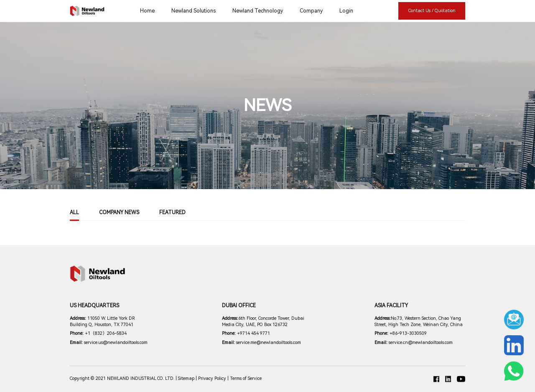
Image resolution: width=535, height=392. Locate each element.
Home (147, 11)
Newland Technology (258, 11)
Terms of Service (246, 378)
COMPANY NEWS (119, 212)
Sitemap (186, 378)
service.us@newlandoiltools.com (109, 343)
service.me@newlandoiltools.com (261, 343)
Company (311, 11)
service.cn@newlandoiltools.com (414, 343)
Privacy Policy (212, 378)
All (74, 212)
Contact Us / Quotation (432, 11)
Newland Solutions (194, 11)
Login (346, 11)
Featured (172, 212)
